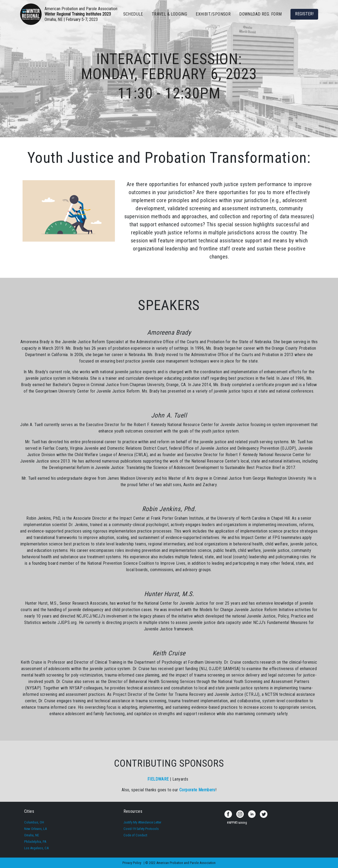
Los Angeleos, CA (36, 848)
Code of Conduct (135, 835)
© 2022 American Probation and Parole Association (180, 863)
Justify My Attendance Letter (142, 822)
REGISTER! (304, 14)
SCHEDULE (133, 14)
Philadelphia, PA (35, 842)
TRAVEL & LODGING (169, 14)
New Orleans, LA (35, 829)
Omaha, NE (32, 835)
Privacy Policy (132, 863)
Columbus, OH (34, 822)
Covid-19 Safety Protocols (141, 829)
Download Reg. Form (260, 14)
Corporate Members (197, 790)
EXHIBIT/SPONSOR (213, 14)
